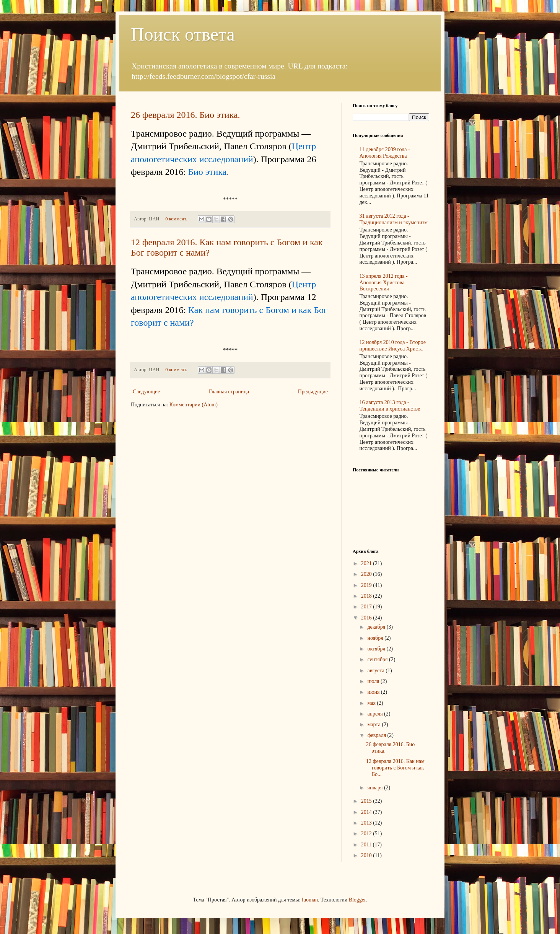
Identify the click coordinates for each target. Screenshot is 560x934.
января (376, 788)
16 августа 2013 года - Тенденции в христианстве (390, 406)
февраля (377, 735)
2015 (367, 801)
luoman (310, 900)
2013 (367, 823)
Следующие (146, 392)
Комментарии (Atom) (194, 405)
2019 (367, 585)
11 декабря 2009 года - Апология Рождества (385, 153)
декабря (377, 627)
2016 (367, 618)
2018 (367, 596)
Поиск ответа (183, 34)
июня (374, 692)
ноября (376, 638)
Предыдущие (313, 392)
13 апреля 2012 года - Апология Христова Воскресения (384, 283)
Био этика (207, 172)
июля (374, 681)
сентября (378, 659)
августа (376, 671)
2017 (367, 607)
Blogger (357, 900)
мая (372, 703)
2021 (367, 563)
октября (377, 649)
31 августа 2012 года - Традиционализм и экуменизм (394, 219)
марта (374, 725)
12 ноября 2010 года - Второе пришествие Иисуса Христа (393, 346)
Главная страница (229, 392)
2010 (367, 855)
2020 (367, 574)
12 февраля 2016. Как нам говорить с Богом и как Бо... (395, 768)
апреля (376, 714)
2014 (367, 812)
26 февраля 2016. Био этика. (186, 115)
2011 (367, 845)
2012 (367, 834)
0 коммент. (176, 219)
